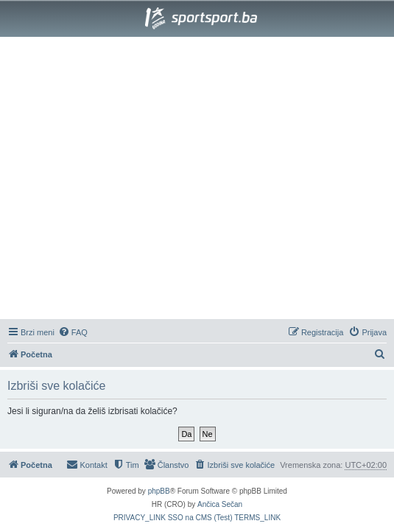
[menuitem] (73, 332)
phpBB (159, 491)
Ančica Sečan (220, 504)
